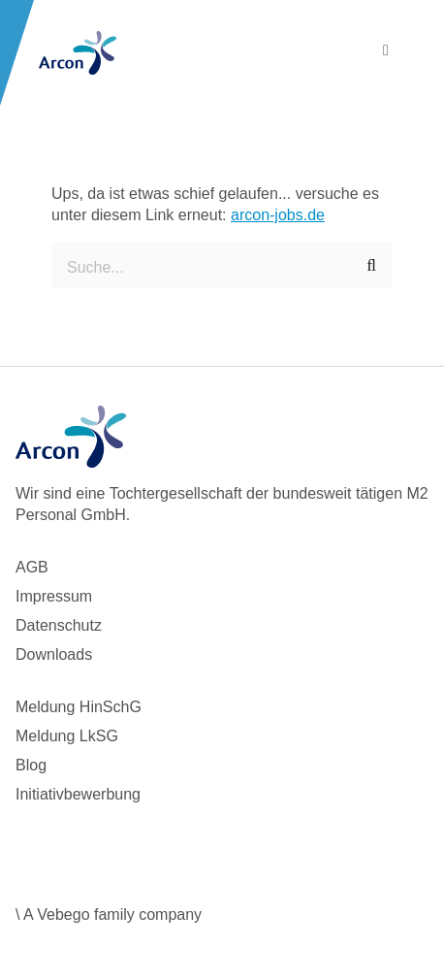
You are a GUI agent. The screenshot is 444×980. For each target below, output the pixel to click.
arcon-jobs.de (278, 215)
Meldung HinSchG (79, 707)
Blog (31, 765)
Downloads (54, 654)
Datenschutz (59, 625)
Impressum (54, 596)
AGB (32, 567)
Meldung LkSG (67, 736)
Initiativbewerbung (78, 794)
